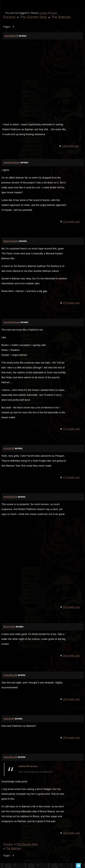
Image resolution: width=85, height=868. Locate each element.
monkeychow (12, 162)
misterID (9, 448)
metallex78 (11, 36)
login (54, 13)
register (43, 13)
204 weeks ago (71, 607)
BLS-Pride (9, 627)
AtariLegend (11, 241)
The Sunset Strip (33, 17)
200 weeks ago (71, 699)
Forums (9, 17)
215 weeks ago (71, 303)
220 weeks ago (70, 146)
